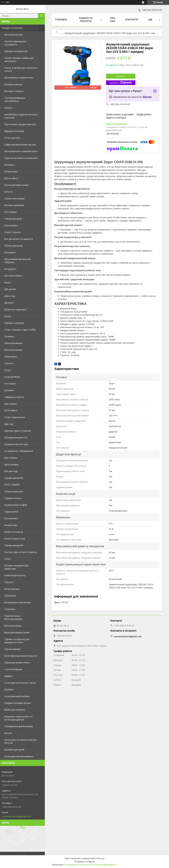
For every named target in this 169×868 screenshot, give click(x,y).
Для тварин (11, 404)
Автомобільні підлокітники (19, 78)
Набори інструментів (16, 51)
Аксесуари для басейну (17, 696)
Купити (121, 76)
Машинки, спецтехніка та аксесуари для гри (18, 718)
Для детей (10, 289)
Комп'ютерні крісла (15, 575)
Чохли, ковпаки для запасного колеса (21, 69)
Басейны (9, 165)
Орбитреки (11, 357)
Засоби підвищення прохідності (15, 43)
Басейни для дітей (14, 750)
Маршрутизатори (14, 131)
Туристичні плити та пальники (21, 158)
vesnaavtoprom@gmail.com (17, 816)
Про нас (113, 20)
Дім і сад (9, 424)
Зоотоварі (10, 384)
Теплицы (9, 336)
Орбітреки (10, 596)
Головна (61, 20)
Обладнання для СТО (16, 437)
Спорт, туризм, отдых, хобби (20, 330)
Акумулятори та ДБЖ (16, 505)
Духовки (9, 303)
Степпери (10, 609)
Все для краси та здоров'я (19, 239)
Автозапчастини (14, 35)
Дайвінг (9, 676)
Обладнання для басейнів (19, 726)
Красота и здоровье (16, 309)
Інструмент (10, 269)
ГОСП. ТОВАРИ (12, 485)
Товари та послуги (12, 28)
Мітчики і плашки (14, 91)
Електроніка (11, 225)
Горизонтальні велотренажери (13, 617)
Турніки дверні (12, 649)
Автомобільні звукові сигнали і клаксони (21, 116)
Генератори (11, 171)
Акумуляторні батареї (16, 444)
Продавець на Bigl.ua (84, 862)
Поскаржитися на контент (77, 865)
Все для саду (11, 471)
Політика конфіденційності (104, 865)
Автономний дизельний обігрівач (18, 261)
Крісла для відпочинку (16, 185)
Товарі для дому (13, 219)
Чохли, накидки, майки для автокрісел (19, 59)
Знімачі (8, 108)
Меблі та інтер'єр (14, 532)
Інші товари (11, 458)
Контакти (132, 20)
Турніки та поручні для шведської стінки (17, 641)
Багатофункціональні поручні (21, 656)
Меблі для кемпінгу (15, 710)
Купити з (121, 83)
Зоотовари (10, 212)
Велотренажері (13, 626)
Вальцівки (10, 252)
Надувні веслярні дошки (18, 703)
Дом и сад (10, 296)
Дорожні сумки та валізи (18, 431)
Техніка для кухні (14, 491)
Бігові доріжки (12, 589)
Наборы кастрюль (14, 323)
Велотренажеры (13, 350)
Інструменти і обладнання (19, 451)
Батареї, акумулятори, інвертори (17, 567)
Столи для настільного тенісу (20, 683)
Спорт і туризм (12, 232)
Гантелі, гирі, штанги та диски (21, 552)
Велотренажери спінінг (17, 632)
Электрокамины (13, 343)
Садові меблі (11, 512)
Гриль (8, 282)
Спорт (8, 370)
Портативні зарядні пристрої (20, 124)
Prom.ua (101, 858)
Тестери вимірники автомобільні (15, 99)
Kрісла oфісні (11, 178)
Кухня (8, 316)
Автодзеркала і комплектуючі (21, 151)
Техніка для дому (14, 246)
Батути (8, 733)
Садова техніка (13, 498)
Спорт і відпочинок (15, 417)
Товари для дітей (14, 478)
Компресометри (13, 84)
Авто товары (11, 464)
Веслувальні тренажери (18, 602)
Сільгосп (9, 363)
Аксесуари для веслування (19, 756)
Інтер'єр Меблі (12, 377)
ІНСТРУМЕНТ (11, 410)
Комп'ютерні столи (15, 539)
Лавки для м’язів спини (17, 662)
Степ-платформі (13, 669)
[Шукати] (41, 16)
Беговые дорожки (14, 205)
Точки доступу (12, 138)
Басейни (9, 390)
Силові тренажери (14, 198)
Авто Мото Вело (13, 276)
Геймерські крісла (14, 397)
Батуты (8, 192)
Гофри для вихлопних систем (20, 144)
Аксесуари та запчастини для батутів (21, 741)
